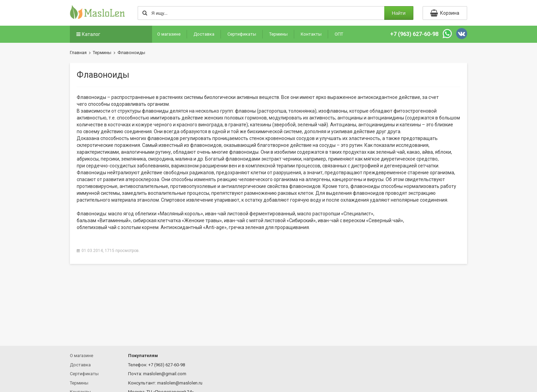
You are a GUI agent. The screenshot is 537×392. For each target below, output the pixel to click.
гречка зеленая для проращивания (269, 227)
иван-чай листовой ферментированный (250, 214)
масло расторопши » (335, 214)
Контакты (311, 34)
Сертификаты (242, 34)
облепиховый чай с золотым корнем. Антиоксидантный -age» (152, 227)
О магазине (169, 34)
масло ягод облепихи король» (156, 214)
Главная (78, 53)
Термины (278, 34)
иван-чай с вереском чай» (360, 220)
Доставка (204, 34)
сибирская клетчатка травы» (177, 220)
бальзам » (104, 220)
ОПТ (339, 34)
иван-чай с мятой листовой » (270, 220)
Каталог (88, 34)
